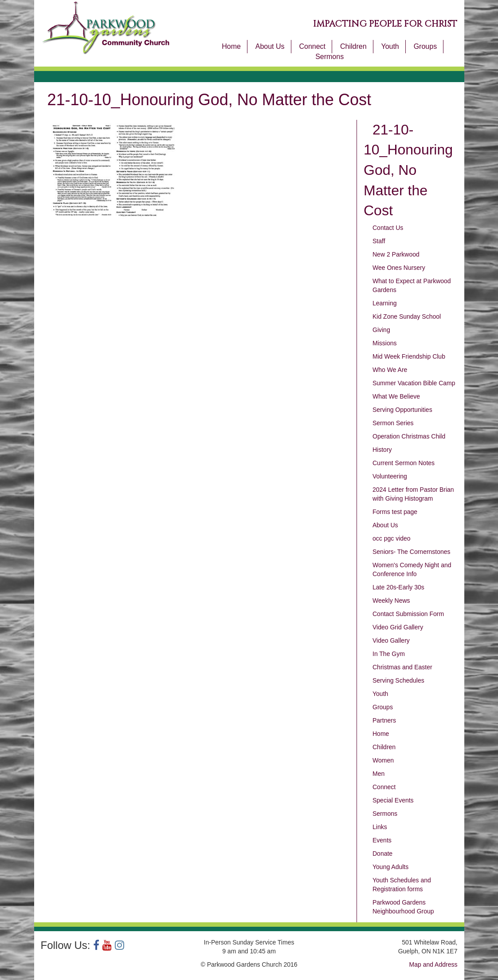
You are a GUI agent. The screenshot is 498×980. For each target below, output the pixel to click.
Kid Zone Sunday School (407, 316)
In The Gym (389, 654)
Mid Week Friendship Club (409, 356)
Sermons (329, 57)
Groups (425, 46)
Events (382, 840)
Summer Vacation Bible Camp (414, 383)
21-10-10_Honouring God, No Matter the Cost (408, 170)
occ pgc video (392, 538)
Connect (312, 46)
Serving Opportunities (402, 410)
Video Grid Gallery (398, 627)
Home (231, 46)
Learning (385, 303)
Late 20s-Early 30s (398, 587)
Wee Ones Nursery (399, 268)
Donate (382, 854)
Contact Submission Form (408, 614)
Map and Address (433, 964)
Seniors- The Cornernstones (412, 552)
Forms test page (395, 512)
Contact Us (388, 228)
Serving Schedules (398, 680)
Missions (384, 343)
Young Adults (390, 867)
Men (378, 774)
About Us (270, 46)
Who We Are (390, 370)
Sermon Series (393, 423)
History (382, 450)
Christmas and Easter (402, 667)
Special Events (393, 800)
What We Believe (396, 396)
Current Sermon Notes (404, 463)
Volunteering (390, 476)
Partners (384, 720)
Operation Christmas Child (409, 436)
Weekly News (391, 601)
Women (383, 760)
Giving (381, 330)
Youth (390, 46)
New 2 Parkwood (396, 254)
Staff (379, 241)
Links (380, 827)
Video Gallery (391, 640)
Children (353, 46)
